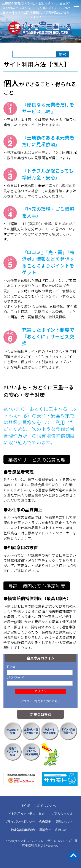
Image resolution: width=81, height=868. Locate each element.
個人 (32, 813)
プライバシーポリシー (20, 821)
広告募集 (45, 821)
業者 (41, 813)
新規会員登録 (41, 714)
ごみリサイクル (62, 813)
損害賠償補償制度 (23, 830)
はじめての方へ (45, 805)
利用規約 (61, 830)
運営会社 (45, 830)
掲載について (64, 821)
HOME (26, 805)
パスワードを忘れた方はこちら (41, 701)
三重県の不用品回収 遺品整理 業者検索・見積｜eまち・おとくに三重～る (41, 29)
